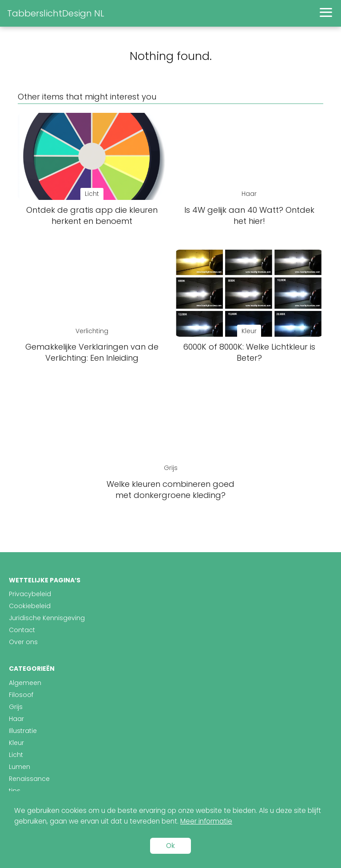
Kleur (16, 743)
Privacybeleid (30, 594)
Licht (16, 755)
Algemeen (25, 683)
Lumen (20, 767)
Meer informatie (206, 821)
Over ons (23, 642)
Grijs (16, 707)
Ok (170, 846)
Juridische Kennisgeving (47, 618)
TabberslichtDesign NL (56, 13)
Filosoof (21, 695)
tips (15, 791)
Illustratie (23, 731)
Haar (16, 719)
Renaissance (29, 779)
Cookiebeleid (30, 606)
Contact (22, 630)
